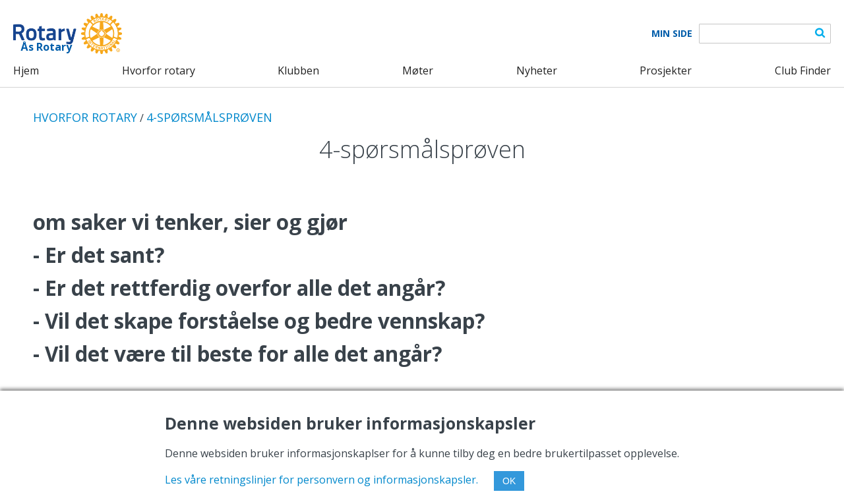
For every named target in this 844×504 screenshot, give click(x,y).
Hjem (26, 70)
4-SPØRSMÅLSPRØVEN (209, 117)
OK (509, 481)
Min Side (672, 34)
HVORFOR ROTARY (85, 117)
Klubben (298, 70)
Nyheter (537, 70)
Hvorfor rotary (159, 70)
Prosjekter (666, 70)
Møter (418, 70)
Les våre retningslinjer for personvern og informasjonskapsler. (321, 480)
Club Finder (803, 70)
